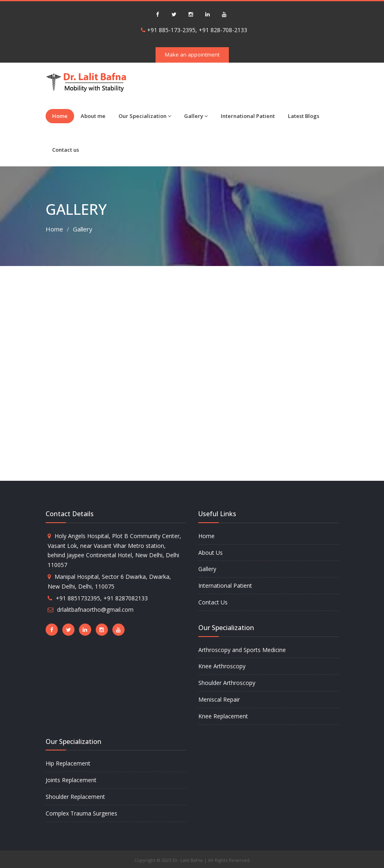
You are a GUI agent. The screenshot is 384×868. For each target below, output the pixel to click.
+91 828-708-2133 (223, 30)
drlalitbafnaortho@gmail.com (95, 610)
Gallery (196, 116)
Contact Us (213, 602)
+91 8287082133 (126, 598)
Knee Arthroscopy (222, 666)
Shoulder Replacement (75, 797)
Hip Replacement (68, 763)
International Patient (248, 116)
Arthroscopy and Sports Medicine (242, 650)
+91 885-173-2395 (171, 30)
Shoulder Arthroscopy (227, 683)
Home (60, 116)
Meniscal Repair (219, 699)
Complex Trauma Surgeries (81, 813)
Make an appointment (192, 55)
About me (93, 116)
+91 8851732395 (78, 598)
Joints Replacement (71, 780)
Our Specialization (145, 116)
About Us (211, 553)
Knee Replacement (223, 716)
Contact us (66, 150)
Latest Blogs (304, 116)
